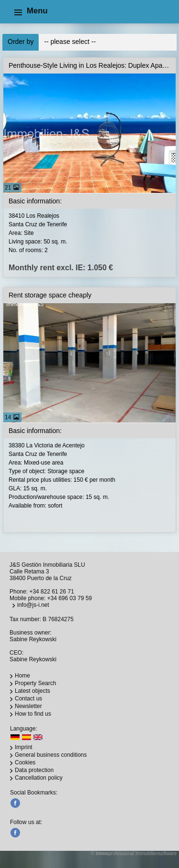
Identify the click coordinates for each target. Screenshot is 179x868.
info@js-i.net (33, 605)
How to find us (33, 714)
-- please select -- (70, 42)
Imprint (24, 747)
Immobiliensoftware (156, 853)
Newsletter (28, 706)
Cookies (25, 762)
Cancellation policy (39, 778)
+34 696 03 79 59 (70, 598)
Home (22, 676)
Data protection (34, 770)
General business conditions (51, 755)
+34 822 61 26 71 (52, 592)
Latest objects (32, 691)
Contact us (28, 699)
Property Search (36, 683)
